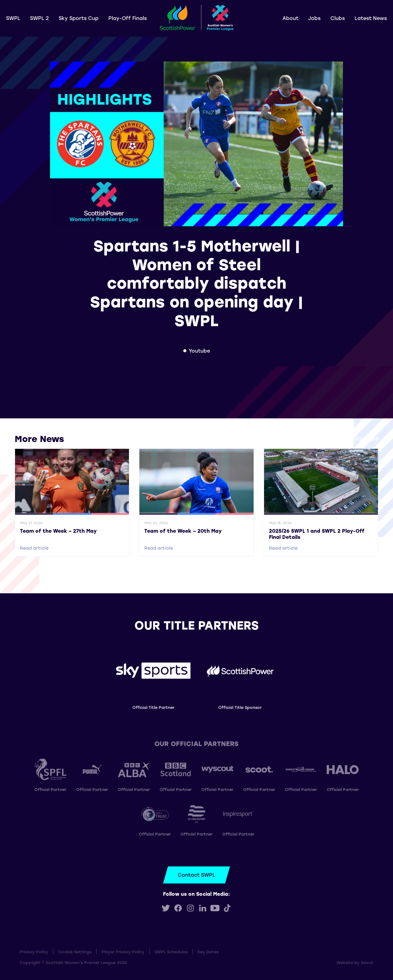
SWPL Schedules (171, 952)
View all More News (354, 438)
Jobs (314, 18)
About (290, 18)
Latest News (371, 18)
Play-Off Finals (128, 18)
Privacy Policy (34, 952)
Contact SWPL (196, 875)
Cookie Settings (75, 952)
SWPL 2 (39, 18)
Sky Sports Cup (79, 18)
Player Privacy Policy (123, 952)
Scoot (367, 962)
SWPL (13, 18)
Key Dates (208, 952)
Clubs (338, 18)
